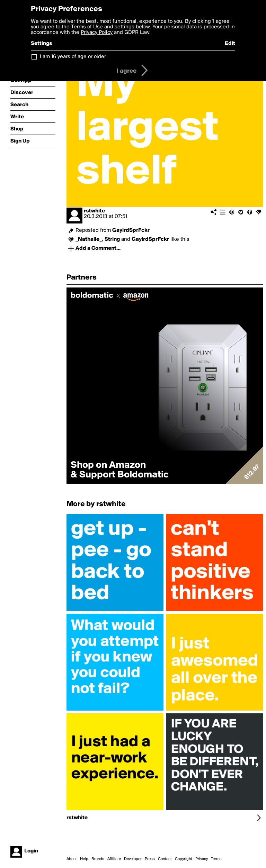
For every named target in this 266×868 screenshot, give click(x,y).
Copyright (184, 859)
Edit (230, 44)
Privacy (202, 859)
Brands (98, 859)
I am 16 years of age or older (73, 57)
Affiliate (114, 859)
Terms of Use (87, 27)
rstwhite (94, 211)
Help (84, 859)
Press (150, 859)
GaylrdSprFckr (131, 230)
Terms (216, 859)
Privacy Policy (97, 33)
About (72, 859)
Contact (165, 859)
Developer (133, 859)
